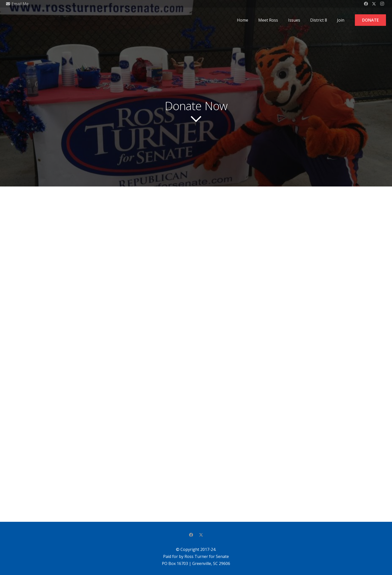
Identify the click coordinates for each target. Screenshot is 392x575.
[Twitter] (201, 535)
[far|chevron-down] (196, 119)
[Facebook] (191, 535)
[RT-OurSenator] (15, 20)
